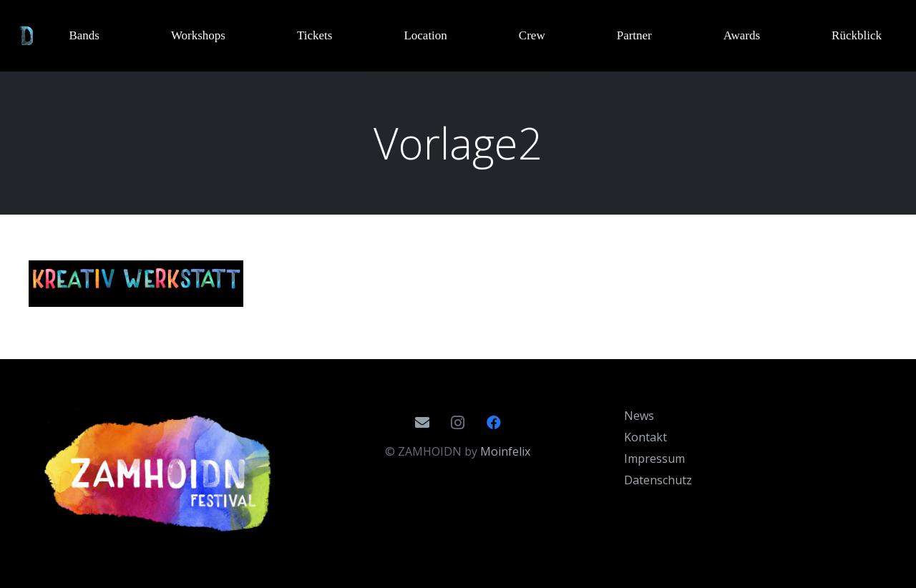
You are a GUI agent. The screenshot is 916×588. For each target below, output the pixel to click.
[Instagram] (458, 423)
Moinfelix (505, 451)
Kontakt (645, 437)
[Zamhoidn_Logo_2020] (160, 474)
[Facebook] (494, 423)
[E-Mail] (422, 423)
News (639, 416)
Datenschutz (658, 480)
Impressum (654, 459)
